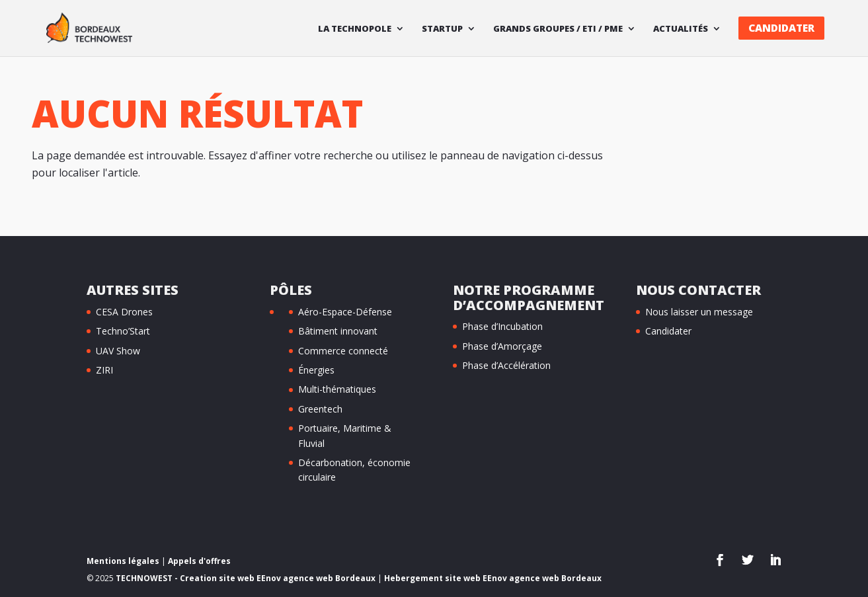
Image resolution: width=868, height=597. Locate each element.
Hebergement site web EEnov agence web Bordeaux (493, 578)
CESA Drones (124, 312)
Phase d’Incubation (502, 326)
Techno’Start (123, 331)
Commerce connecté (343, 351)
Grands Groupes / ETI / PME (558, 29)
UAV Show (118, 351)
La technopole (355, 29)
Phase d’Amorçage (502, 346)
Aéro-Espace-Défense (345, 312)
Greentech (320, 409)
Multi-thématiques (337, 389)
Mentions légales (123, 561)
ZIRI (104, 370)
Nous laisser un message (699, 312)
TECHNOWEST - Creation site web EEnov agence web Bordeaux (246, 578)
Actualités (681, 29)
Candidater (781, 28)
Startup (442, 29)
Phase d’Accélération (506, 365)
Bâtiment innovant (338, 331)
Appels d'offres (199, 561)
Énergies (316, 370)
